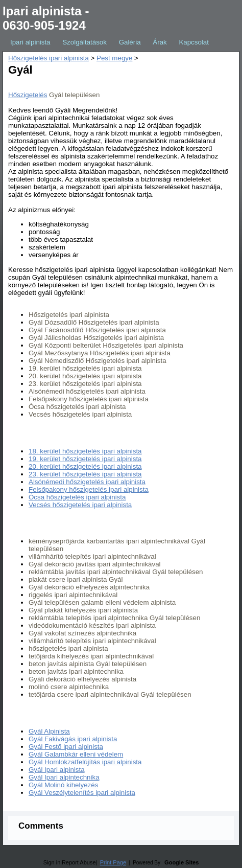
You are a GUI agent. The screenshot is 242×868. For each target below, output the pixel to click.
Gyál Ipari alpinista (57, 770)
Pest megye (114, 58)
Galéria (130, 42)
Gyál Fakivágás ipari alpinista (73, 739)
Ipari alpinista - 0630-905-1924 (46, 18)
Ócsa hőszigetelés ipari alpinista (77, 497)
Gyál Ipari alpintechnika (64, 777)
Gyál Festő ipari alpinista (66, 747)
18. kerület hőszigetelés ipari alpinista (85, 451)
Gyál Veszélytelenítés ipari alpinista (82, 793)
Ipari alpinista (30, 42)
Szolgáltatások (84, 42)
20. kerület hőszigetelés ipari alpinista (85, 466)
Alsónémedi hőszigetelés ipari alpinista (87, 482)
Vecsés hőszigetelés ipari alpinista (80, 505)
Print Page (113, 862)
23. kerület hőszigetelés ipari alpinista (85, 474)
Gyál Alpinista (49, 731)
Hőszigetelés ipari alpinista (49, 58)
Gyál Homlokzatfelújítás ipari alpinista (85, 762)
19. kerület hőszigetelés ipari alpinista (85, 459)
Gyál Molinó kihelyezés (63, 785)
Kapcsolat (194, 42)
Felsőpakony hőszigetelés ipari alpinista (89, 489)
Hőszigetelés (28, 95)
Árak (160, 42)
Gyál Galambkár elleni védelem (76, 754)
